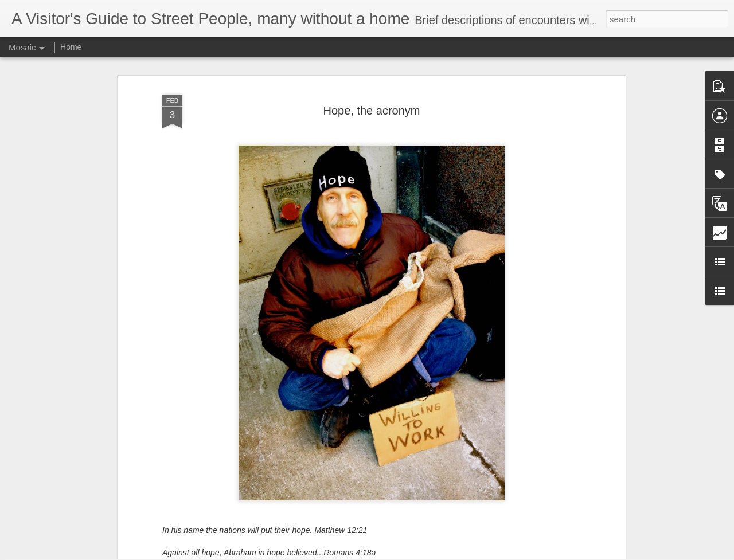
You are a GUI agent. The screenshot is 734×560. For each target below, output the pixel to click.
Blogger (403, 554)
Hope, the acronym (372, 91)
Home (71, 47)
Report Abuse (437, 554)
